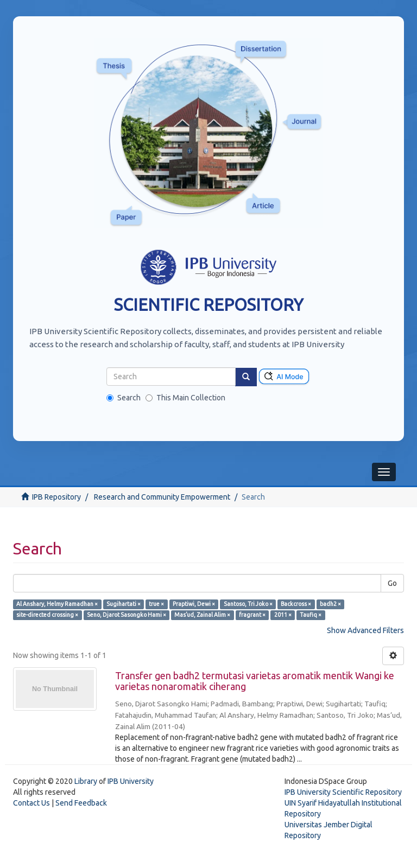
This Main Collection (185, 398)
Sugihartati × (124, 604)
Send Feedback (81, 803)
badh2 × (330, 604)
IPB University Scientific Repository (343, 792)
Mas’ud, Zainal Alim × (202, 615)
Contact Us (31, 803)
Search (124, 398)
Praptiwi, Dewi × (194, 604)
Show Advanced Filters (365, 630)
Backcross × (296, 604)
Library (86, 781)
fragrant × (252, 615)
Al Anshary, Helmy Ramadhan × (57, 604)
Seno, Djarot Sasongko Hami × (127, 615)
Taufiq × (311, 615)
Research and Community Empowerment (162, 497)
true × (156, 604)
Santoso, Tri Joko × (248, 604)
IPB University (131, 781)
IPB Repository (56, 497)
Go (392, 583)
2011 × (283, 615)
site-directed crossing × (47, 615)
